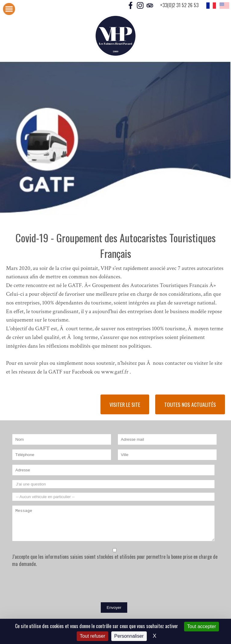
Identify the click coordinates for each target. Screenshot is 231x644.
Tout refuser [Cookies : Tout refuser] (92, 636)
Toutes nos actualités (190, 404)
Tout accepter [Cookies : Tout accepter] (202, 626)
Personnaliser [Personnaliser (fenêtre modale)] (129, 636)
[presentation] (58, 586)
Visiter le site (125, 404)
